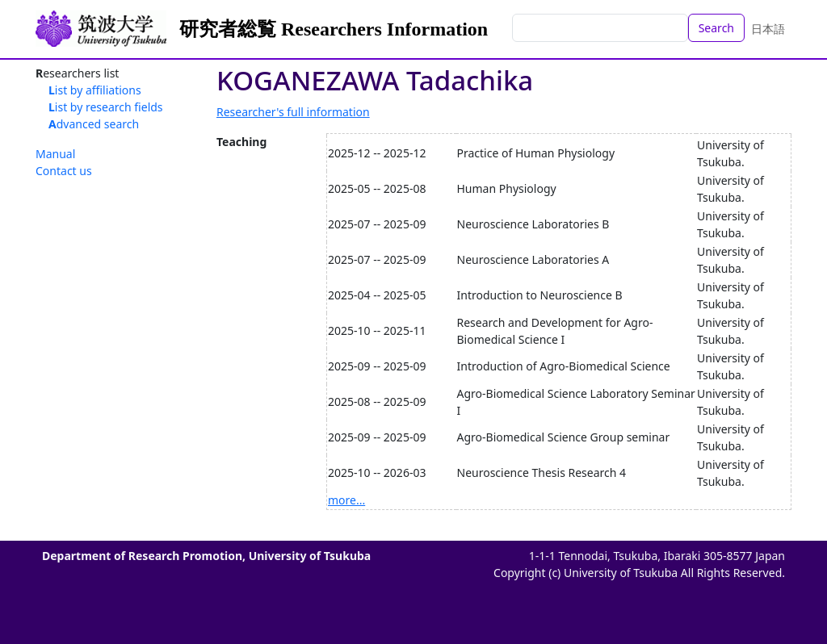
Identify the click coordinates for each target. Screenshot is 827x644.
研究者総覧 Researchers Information (334, 29)
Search (716, 28)
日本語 (768, 29)
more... (346, 500)
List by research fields (106, 107)
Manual (55, 154)
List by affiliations (95, 90)
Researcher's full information (293, 112)
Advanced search (94, 124)
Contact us (64, 171)
